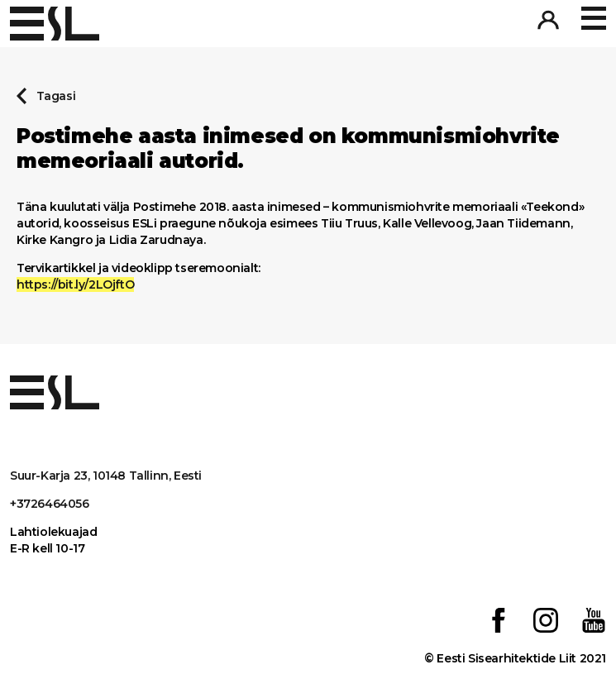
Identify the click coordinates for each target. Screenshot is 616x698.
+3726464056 (50, 504)
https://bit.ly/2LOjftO (75, 284)
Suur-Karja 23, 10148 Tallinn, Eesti (106, 476)
